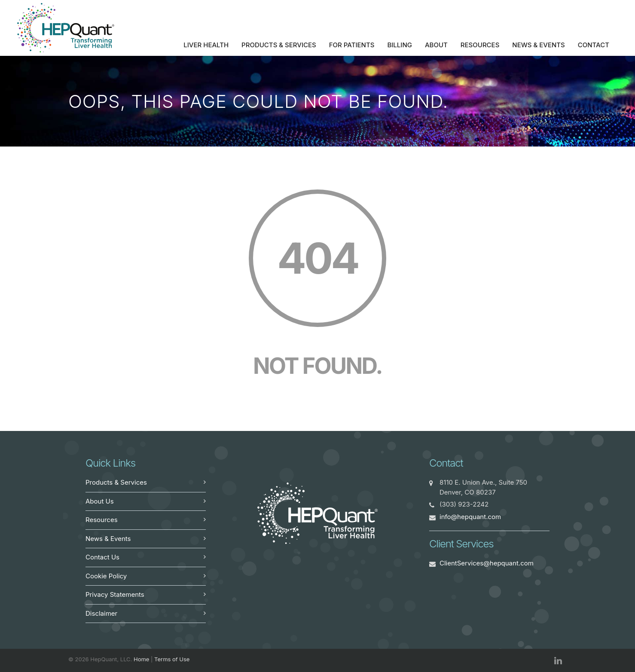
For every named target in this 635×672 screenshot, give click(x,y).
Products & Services (279, 45)
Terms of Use (172, 659)
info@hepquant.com (470, 517)
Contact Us (102, 557)
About (436, 45)
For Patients (352, 45)
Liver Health (206, 45)
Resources (480, 45)
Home (141, 659)
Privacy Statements (115, 594)
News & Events (538, 45)
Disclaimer (101, 613)
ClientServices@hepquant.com (487, 563)
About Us (100, 501)
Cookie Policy (106, 576)
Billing (400, 45)
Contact (594, 45)
